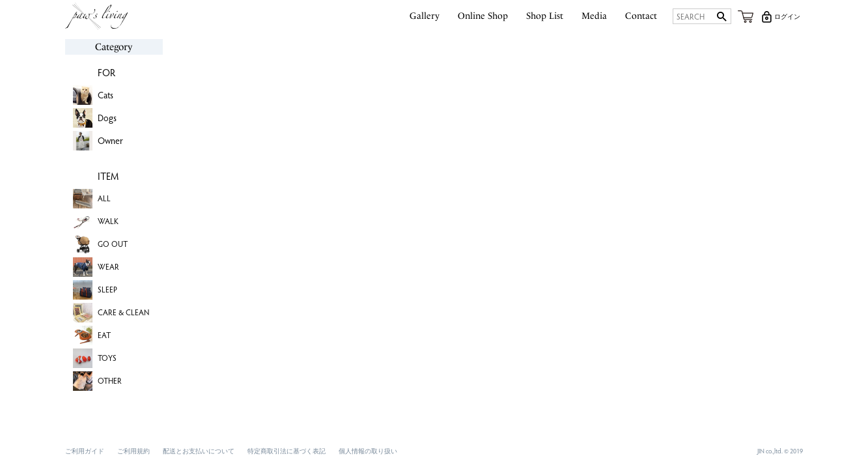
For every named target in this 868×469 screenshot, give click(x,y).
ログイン (787, 16)
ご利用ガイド (85, 451)
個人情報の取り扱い (368, 451)
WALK (108, 221)
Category (114, 47)
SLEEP (107, 289)
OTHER (110, 380)
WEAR (108, 266)
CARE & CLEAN (123, 312)
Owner (110, 140)
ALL (104, 198)
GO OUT (113, 244)
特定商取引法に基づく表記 (287, 451)
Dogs (107, 118)
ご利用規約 (133, 451)
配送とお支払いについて (199, 451)
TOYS (107, 358)
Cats (105, 95)
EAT (104, 335)
